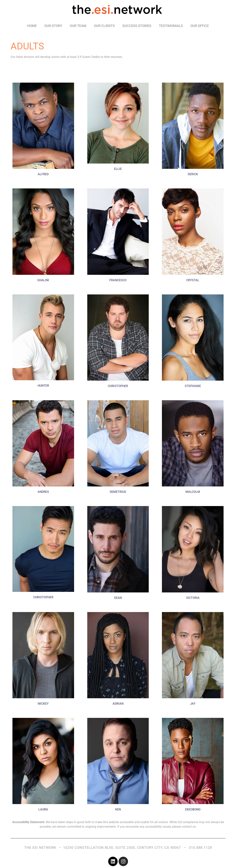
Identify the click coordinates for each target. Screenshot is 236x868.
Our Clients (104, 26)
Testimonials (171, 26)
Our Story (53, 26)
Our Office (200, 26)
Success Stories (137, 26)
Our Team (78, 26)
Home (32, 26)
